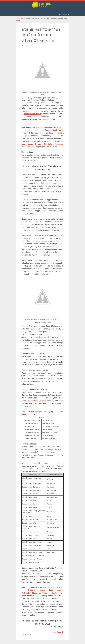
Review (22, 19)
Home (18, 19)
